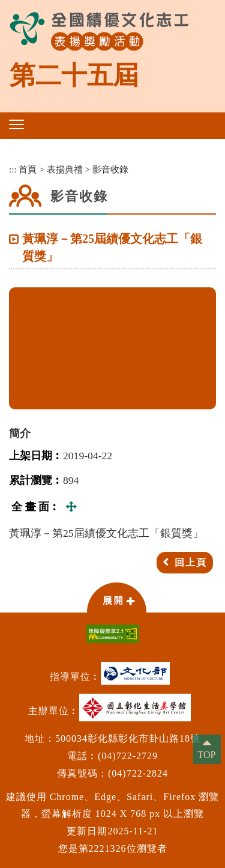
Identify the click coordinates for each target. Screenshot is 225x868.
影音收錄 (110, 169)
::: (13, 169)
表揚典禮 (65, 169)
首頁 (28, 169)
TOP (207, 755)
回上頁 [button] (191, 562)
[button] (16, 124)
